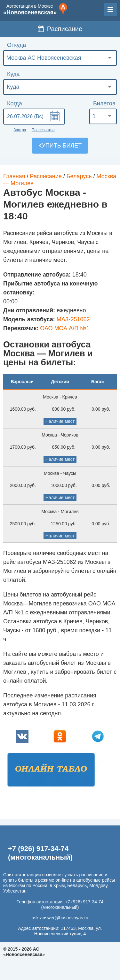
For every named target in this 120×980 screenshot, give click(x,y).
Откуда (16, 45)
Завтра (20, 130)
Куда (13, 74)
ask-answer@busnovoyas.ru (60, 918)
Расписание (60, 29)
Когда (15, 103)
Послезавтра (43, 130)
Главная (14, 176)
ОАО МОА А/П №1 (65, 328)
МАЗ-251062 (73, 319)
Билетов (104, 103)
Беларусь (79, 176)
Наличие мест (60, 421)
